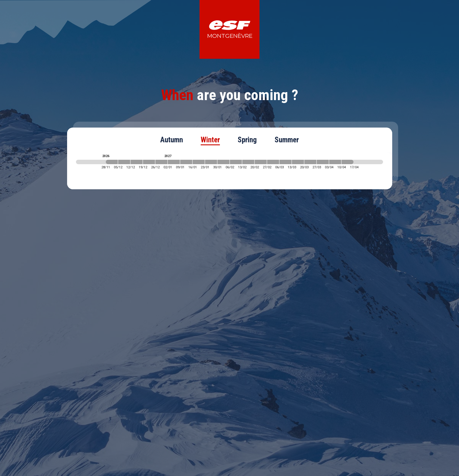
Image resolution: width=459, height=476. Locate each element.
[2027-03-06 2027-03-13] (286, 162)
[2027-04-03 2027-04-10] (335, 162)
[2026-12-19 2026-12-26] (149, 162)
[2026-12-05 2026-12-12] (124, 162)
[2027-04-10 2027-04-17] (348, 162)
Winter (210, 140)
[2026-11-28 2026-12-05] (112, 162)
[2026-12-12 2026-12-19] (137, 162)
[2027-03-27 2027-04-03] (323, 162)
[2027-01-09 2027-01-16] (186, 162)
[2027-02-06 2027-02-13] (236, 162)
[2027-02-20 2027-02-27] (261, 162)
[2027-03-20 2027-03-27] (310, 162)
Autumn (172, 140)
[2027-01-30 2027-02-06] (223, 162)
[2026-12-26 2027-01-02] (161, 162)
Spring (247, 140)
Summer (287, 140)
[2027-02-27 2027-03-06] (273, 162)
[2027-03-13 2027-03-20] (298, 162)
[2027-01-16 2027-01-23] (199, 162)
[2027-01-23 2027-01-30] (211, 162)
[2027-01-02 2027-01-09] (174, 162)
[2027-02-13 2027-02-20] (248, 162)
